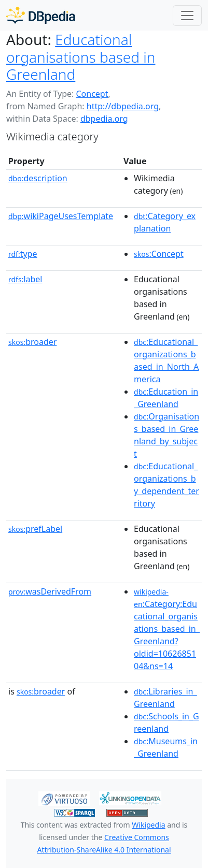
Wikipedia (148, 825)
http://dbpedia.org (123, 106)
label (25, 279)
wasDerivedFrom (50, 591)
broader (32, 342)
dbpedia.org (104, 119)
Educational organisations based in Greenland (81, 57)
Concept (92, 94)
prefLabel (35, 529)
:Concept (159, 254)
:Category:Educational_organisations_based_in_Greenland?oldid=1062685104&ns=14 (167, 629)
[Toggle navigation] (187, 16)
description (38, 178)
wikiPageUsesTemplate (61, 216)
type (23, 254)
